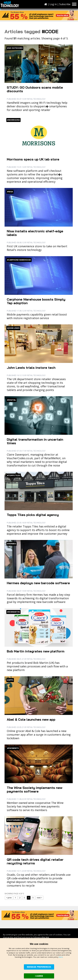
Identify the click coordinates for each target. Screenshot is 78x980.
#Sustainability (15, 820)
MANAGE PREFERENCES (39, 967)
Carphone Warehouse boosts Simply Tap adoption (36, 301)
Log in (53, 4)
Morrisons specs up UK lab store (33, 159)
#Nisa (10, 192)
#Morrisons (13, 120)
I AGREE (39, 976)
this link (45, 937)
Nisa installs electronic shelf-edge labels (35, 233)
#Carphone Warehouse (19, 260)
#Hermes (11, 544)
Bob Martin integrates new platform (36, 651)
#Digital (11, 400)
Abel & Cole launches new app (31, 719)
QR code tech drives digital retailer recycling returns (35, 861)
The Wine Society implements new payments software (35, 789)
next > (39, 898)
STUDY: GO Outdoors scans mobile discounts (35, 89)
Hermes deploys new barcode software (38, 583)
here (61, 957)
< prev (9, 898)
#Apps (10, 680)
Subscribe (65, 4)
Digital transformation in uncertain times (35, 441)
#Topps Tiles (14, 475)
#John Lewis (13, 328)
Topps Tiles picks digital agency (33, 515)
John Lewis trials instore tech (31, 368)
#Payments (13, 748)
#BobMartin (13, 612)
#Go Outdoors (15, 48)
